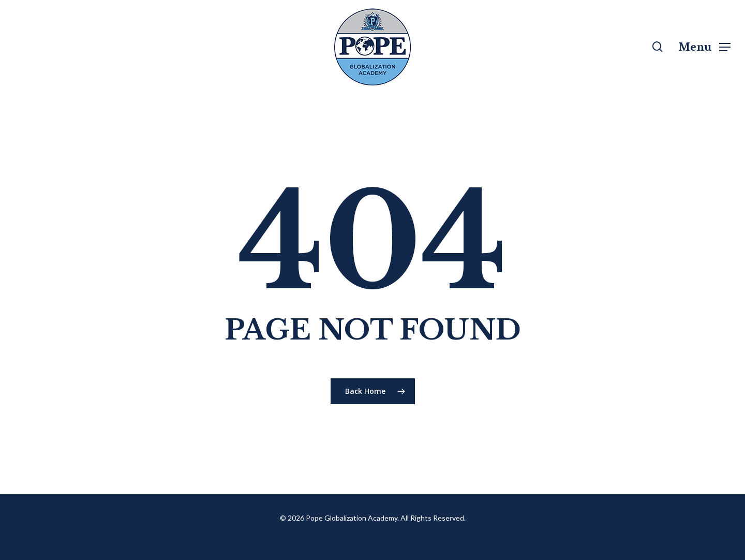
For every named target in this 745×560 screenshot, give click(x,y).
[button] (704, 47)
